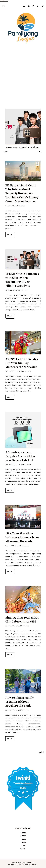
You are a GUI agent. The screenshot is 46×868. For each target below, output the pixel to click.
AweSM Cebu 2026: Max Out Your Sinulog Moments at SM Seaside (22, 363)
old (41, 752)
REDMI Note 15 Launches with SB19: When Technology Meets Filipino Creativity (22, 280)
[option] (23, 129)
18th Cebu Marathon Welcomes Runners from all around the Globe (22, 537)
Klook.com (4, 1)
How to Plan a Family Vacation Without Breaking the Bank (20, 701)
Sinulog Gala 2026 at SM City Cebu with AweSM (22, 619)
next (40, 151)
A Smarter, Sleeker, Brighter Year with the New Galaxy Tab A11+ (21, 456)
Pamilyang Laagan (26, 863)
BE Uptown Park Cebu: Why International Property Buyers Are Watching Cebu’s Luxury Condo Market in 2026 (22, 193)
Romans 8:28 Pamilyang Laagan (23, 864)
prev (6, 151)
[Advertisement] (23, 81)
